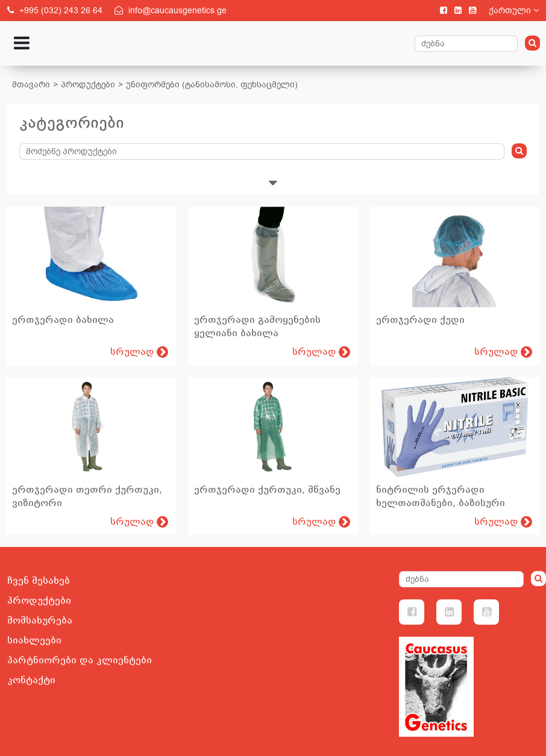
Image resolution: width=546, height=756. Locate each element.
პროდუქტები (88, 85)
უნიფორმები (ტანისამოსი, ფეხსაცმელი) (212, 85)
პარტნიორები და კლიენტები (80, 660)
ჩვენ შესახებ (39, 581)
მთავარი (31, 85)
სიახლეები (34, 640)
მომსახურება (40, 620)
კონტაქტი (31, 680)
